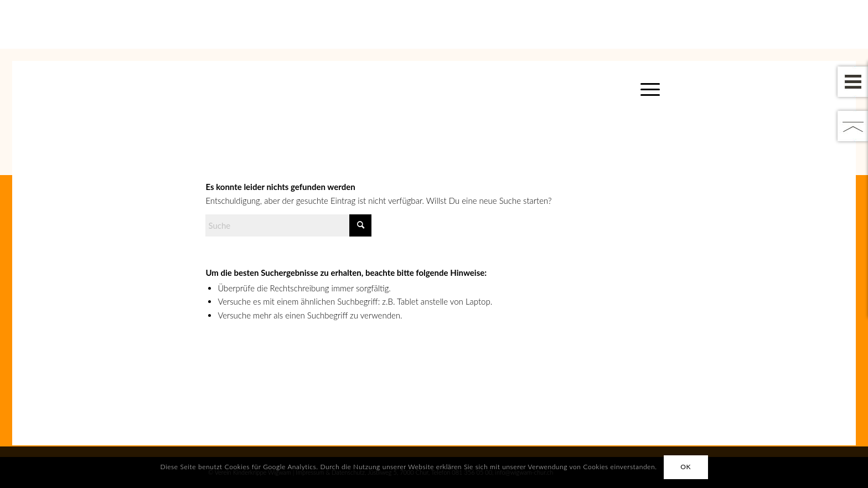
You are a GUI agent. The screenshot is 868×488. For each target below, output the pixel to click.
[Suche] (288, 225)
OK (686, 467)
